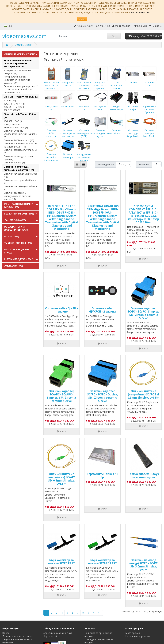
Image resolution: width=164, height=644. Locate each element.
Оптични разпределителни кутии (102, 129)
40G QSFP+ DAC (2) (14, 124)
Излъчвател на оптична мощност (84, 81)
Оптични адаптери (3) (15, 193)
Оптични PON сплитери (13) (19, 140)
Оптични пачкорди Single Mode (133, 129)
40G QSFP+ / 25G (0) (14, 107)
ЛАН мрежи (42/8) (15, 220)
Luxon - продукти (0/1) (19, 259)
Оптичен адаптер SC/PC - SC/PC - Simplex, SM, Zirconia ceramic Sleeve (144, 313)
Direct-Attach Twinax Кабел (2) (20, 116)
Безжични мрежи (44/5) (19, 214)
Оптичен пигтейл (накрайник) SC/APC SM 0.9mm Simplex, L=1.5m (61, 479)
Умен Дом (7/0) (14, 266)
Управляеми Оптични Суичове (149, 105)
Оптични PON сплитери (51, 129)
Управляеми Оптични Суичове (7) (20, 135)
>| (99, 613)
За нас (6, 633)
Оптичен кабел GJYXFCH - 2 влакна (102, 310)
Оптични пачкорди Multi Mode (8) (20, 182)
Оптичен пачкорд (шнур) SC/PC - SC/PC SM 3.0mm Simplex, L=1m (143, 565)
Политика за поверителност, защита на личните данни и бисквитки (18, 639)
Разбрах (82, 19)
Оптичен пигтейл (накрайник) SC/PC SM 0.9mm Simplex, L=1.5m (143, 394)
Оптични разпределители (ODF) (86, 129)
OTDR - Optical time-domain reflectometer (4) (18, 91)
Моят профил (133, 633)
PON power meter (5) (15, 77)
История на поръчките (138, 636)
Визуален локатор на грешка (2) (21, 86)
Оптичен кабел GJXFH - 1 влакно (61, 310)
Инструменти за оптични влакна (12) (17, 198)
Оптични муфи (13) (14, 131)
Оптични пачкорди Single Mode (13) (21, 175)
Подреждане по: (106, 164)
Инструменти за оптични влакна (84, 153)
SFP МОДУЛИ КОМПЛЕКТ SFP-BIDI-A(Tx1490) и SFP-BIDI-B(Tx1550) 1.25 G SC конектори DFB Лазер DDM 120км (144, 214)
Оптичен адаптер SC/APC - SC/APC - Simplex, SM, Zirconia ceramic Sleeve (61, 396)
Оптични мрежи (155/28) (20, 54)
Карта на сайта (52, 636)
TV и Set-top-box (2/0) (18, 243)
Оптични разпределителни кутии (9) (18, 158)
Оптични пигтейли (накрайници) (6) (21, 188)
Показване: (144, 164)
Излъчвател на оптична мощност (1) (17, 81)
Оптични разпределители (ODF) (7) (21, 151)
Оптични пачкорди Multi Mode (149, 129)
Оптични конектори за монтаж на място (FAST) (68, 130)
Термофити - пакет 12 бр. (103, 476)
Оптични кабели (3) (14, 163)
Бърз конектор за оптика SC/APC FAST (102, 562)
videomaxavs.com (25, 36)
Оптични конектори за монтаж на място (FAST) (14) (21, 145)
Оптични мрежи (23, 45)
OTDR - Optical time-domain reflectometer (117, 82)
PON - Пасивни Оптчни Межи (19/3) (19, 206)
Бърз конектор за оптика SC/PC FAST (62, 562)
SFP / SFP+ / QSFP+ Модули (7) (21, 97)
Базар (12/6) (12, 236)
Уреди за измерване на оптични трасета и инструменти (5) (18, 63)
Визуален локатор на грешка (100, 81)
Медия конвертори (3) (16, 128)
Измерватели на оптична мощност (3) (17, 72)
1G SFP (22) (10, 100)
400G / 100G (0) (12, 110)
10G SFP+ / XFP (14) (14, 104)
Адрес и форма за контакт (58, 633)
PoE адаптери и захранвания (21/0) (16, 228)
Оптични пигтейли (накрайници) (51, 153)
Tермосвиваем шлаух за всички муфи (144, 476)
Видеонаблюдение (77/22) (17, 251)
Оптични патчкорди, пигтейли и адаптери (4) (19, 168)
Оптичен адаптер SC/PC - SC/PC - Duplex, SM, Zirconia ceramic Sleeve (103, 396)
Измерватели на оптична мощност (51, 81)
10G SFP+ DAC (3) (13, 121)
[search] (82, 36)
